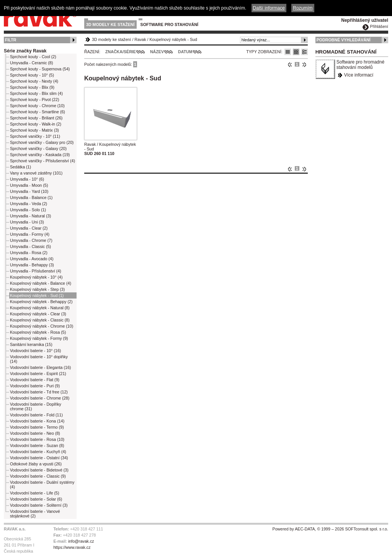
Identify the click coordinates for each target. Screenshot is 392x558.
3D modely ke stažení (110, 24)
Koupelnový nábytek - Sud (173, 39)
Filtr (11, 40)
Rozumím (303, 8)
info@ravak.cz (81, 541)
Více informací (359, 75)
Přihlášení (379, 26)
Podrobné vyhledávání (344, 40)
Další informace (269, 8)
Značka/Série (121, 52)
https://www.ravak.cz (72, 547)
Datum (185, 52)
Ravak (140, 39)
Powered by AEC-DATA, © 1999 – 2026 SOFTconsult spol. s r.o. (330, 529)
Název (157, 52)
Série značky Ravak (25, 51)
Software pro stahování (169, 24)
